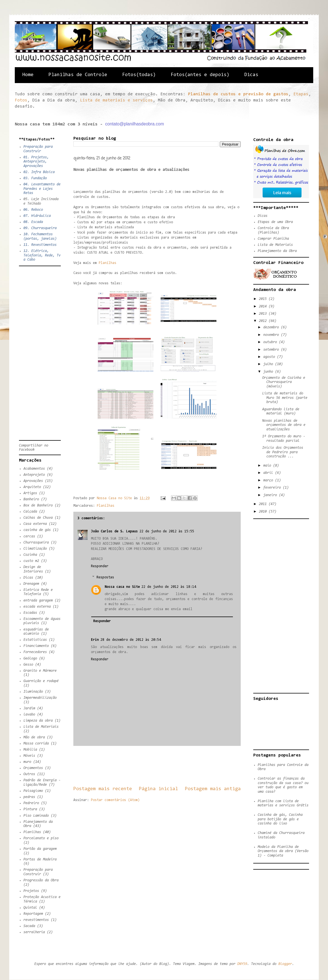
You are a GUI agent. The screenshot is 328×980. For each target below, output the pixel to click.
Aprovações (33, 481)
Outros (29, 774)
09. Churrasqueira (40, 228)
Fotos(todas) (139, 75)
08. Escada (33, 222)
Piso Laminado (36, 816)
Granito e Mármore (40, 671)
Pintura (30, 809)
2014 (264, 306)
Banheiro (31, 499)
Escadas (30, 613)
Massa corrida (36, 744)
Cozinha (30, 555)
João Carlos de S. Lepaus (114, 531)
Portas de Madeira (40, 859)
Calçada (30, 512)
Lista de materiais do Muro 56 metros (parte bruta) (285, 398)
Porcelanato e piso (41, 838)
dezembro (272, 327)
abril (269, 473)
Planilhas (108, 263)
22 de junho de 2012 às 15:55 (167, 531)
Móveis (29, 756)
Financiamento (36, 646)
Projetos (31, 891)
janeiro (271, 495)
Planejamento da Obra (277, 251)
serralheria (34, 932)
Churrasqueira (36, 543)
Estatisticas (35, 640)
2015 (264, 299)
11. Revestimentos (40, 245)
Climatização (35, 549)
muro (27, 762)
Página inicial (158, 789)
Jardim (29, 708)
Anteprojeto (34, 475)
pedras (29, 797)
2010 (264, 512)
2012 (264, 321)
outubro (271, 342)
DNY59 (242, 964)
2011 (264, 504)
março (269, 480)
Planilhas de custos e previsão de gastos (238, 94)
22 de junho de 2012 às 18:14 (169, 587)
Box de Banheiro (38, 505)
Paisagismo (33, 791)
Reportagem (33, 914)
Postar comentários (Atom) (115, 800)
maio (268, 466)
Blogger (285, 964)
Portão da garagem (40, 849)
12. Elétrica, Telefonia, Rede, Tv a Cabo (42, 255)
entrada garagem (38, 601)
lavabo (29, 715)
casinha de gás (37, 530)
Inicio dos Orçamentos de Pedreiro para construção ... (283, 452)
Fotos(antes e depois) (200, 75)
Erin (95, 640)
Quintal (30, 908)
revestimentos (36, 920)
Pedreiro (31, 803)
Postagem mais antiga (213, 789)
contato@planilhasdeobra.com (135, 124)
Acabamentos (34, 469)
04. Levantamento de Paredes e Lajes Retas (42, 189)
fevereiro (273, 488)
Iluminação (33, 692)
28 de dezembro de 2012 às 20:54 (131, 640)
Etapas (301, 94)
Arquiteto (32, 487)
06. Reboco (33, 210)
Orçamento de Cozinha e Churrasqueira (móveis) (284, 382)
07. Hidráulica (37, 216)
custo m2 (31, 561)
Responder (100, 566)
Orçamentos (33, 768)
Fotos (21, 100)
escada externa (37, 607)
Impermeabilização (40, 698)
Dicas (251, 75)
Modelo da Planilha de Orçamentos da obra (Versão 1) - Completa (283, 851)
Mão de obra (34, 737)
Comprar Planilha (273, 239)
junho (269, 372)
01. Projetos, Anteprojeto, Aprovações (36, 162)
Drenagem (31, 584)
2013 (264, 314)
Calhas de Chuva (38, 518)
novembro (272, 335)
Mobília (30, 750)
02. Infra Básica (39, 172)
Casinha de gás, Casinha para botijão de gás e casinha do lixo (280, 819)
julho (269, 364)
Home (28, 75)
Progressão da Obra (41, 880)
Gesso (28, 665)
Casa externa (35, 524)
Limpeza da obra (38, 721)
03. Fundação (35, 178)
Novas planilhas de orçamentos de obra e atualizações (284, 425)
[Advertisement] (175, 766)
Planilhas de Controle (78, 75)
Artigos (30, 493)
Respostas (105, 577)
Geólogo (30, 658)
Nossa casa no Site (122, 587)
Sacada (29, 926)
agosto (270, 357)
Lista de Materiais (41, 727)
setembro (272, 350)
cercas (29, 536)
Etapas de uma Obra (275, 222)
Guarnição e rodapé (41, 681)
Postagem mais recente (103, 789)
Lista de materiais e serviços (116, 100)
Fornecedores (35, 652)
